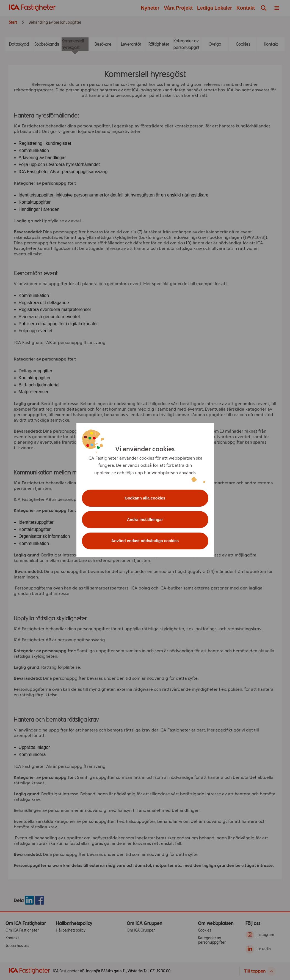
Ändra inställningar (145, 520)
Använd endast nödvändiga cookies (145, 541)
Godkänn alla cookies (145, 498)
